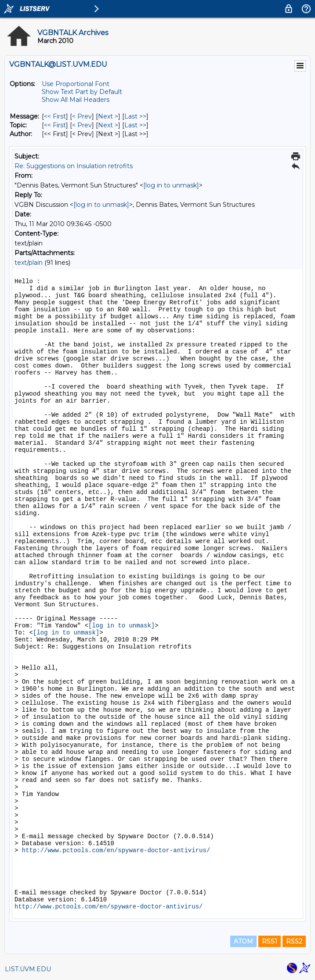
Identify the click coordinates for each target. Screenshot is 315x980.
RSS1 (270, 941)
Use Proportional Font (76, 84)
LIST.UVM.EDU (28, 969)
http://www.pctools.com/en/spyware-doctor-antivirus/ (116, 850)
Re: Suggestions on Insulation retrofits (74, 166)
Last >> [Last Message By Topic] (135, 125)
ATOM (243, 941)
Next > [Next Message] (108, 116)
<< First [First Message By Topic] (55, 125)
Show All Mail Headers (76, 100)
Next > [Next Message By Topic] (108, 125)
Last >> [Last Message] (135, 116)
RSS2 (294, 941)
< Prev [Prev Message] (82, 116)
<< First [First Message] (55, 116)
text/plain (29, 263)
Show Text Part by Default (82, 92)
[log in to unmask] (171, 185)
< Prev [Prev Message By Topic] (82, 125)
